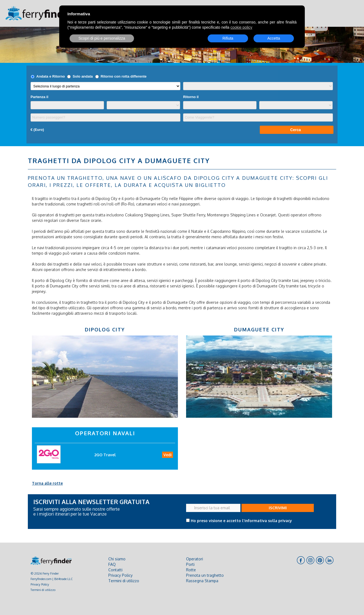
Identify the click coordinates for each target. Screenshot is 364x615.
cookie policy (241, 27)
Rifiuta (228, 38)
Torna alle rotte (47, 483)
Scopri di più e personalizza (102, 38)
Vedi (168, 455)
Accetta (274, 38)
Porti (190, 564)
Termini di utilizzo (43, 590)
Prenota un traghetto (205, 575)
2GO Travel (105, 455)
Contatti (115, 570)
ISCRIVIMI (278, 508)
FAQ (112, 564)
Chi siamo (117, 559)
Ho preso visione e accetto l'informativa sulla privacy (241, 521)
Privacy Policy (40, 584)
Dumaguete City (259, 329)
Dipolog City (105, 329)
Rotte (191, 570)
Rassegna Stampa (202, 581)
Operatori (195, 559)
